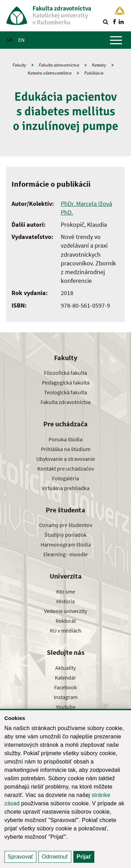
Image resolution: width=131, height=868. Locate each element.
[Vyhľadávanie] (105, 22)
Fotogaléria (65, 478)
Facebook (65, 687)
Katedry (99, 65)
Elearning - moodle (65, 554)
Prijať (84, 857)
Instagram (66, 697)
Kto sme (66, 591)
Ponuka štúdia (65, 439)
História (65, 601)
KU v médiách (66, 630)
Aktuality (65, 668)
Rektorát (66, 621)
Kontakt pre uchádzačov (66, 468)
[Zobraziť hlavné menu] (116, 40)
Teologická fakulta (65, 392)
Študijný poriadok (65, 535)
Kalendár (65, 677)
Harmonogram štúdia (66, 544)
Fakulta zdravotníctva (59, 65)
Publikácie (94, 73)
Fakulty (19, 65)
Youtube (66, 707)
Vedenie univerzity (65, 611)
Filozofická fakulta (65, 373)
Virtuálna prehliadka (65, 488)
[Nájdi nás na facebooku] (114, 22)
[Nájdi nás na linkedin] (121, 22)
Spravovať (21, 857)
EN (21, 40)
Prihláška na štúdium (66, 449)
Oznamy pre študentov (66, 525)
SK (9, 40)
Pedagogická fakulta (66, 382)
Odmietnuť (55, 857)
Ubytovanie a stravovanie (66, 459)
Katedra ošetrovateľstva (50, 73)
